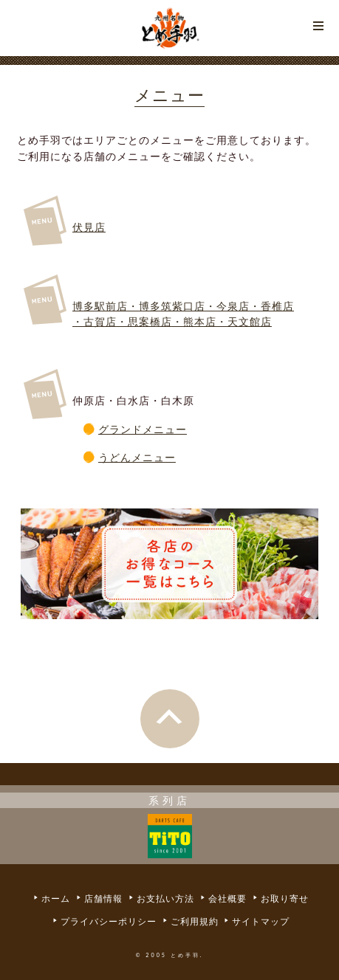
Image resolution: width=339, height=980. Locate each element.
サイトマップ (261, 921)
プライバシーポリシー (109, 921)
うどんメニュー (137, 457)
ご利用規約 (195, 921)
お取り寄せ (285, 899)
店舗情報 (103, 899)
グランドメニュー (143, 429)
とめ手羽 (170, 28)
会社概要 (227, 899)
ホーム (56, 899)
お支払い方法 (165, 899)
